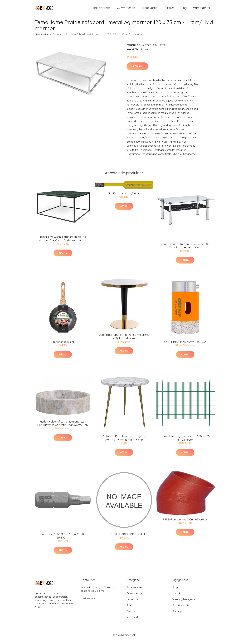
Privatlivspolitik (181, 609)
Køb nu (137, 70)
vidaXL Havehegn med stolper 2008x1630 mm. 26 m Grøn (185, 442)
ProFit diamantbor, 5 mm (124, 197)
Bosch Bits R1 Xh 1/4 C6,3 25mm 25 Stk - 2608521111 (63, 539)
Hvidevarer (149, 10)
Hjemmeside (42, 38)
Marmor (162, 48)
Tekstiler (169, 10)
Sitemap (177, 615)
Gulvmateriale (126, 10)
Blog (184, 10)
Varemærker (202, 10)
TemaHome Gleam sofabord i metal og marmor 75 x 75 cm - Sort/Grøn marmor (63, 242)
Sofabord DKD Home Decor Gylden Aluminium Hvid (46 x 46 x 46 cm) (124, 442)
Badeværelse (102, 10)
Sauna (130, 609)
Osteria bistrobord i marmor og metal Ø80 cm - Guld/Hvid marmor (124, 340)
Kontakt (177, 597)
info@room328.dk (91, 602)
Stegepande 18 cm (63, 345)
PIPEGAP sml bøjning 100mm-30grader (185, 523)
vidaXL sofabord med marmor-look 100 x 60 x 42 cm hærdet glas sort (185, 249)
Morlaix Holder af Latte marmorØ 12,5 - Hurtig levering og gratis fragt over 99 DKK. (63, 427)
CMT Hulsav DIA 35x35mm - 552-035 (185, 345)
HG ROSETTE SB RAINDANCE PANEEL (124, 538)
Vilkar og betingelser (184, 603)
